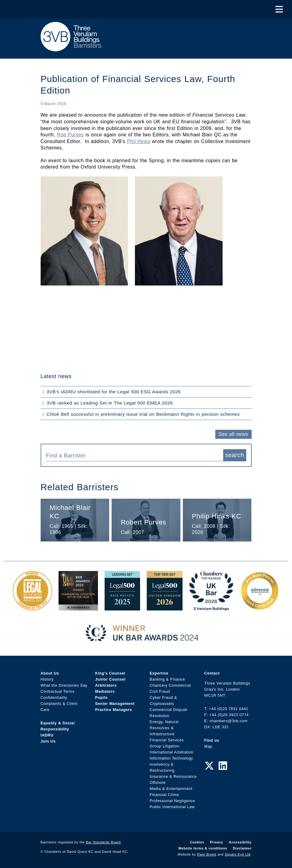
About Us (50, 673)
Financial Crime (164, 795)
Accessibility (240, 842)
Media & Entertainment (171, 789)
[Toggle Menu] (279, 9)
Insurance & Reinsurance (173, 776)
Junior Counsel (110, 679)
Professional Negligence (173, 801)
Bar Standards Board (103, 842)
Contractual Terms (58, 691)
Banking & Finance (168, 679)
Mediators (105, 691)
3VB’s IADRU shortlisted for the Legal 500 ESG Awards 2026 (114, 392)
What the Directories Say (64, 685)
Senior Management (115, 704)
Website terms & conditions (203, 848)
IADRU (47, 735)
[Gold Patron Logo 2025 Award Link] (260, 607)
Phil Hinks (139, 141)
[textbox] (132, 456)
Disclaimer (242, 848)
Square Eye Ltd (238, 854)
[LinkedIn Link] (223, 766)
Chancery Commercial (170, 685)
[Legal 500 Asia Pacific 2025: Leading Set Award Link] (123, 607)
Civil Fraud (160, 691)
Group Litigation (165, 746)
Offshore (158, 783)
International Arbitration (172, 752)
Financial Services (167, 740)
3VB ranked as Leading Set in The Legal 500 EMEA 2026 (110, 403)
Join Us (48, 741)
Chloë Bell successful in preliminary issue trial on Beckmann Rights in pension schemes (143, 414)
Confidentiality (54, 697)
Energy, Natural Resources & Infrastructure (164, 728)
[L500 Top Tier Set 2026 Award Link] (165, 607)
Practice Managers (114, 710)
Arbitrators (106, 685)
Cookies (197, 842)
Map (208, 746)
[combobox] (135, 455)
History (47, 679)
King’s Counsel (110, 673)
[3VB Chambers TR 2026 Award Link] (211, 607)
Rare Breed (207, 854)
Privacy (217, 842)
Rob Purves (70, 135)
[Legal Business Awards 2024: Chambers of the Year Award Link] (32, 607)
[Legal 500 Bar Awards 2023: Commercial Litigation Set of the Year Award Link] (78, 607)
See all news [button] (233, 434)
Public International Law (172, 807)
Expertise (159, 673)
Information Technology (171, 758)
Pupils (101, 697)
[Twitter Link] (209, 766)
